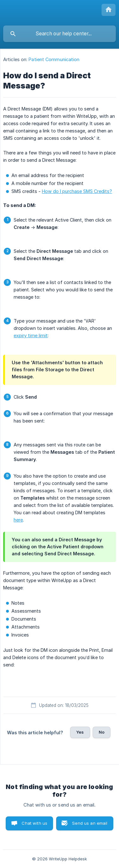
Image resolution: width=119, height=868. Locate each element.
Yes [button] (80, 732)
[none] (109, 10)
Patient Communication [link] (54, 59)
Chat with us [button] (34, 823)
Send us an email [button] (90, 823)
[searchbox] (60, 34)
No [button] (102, 732)
